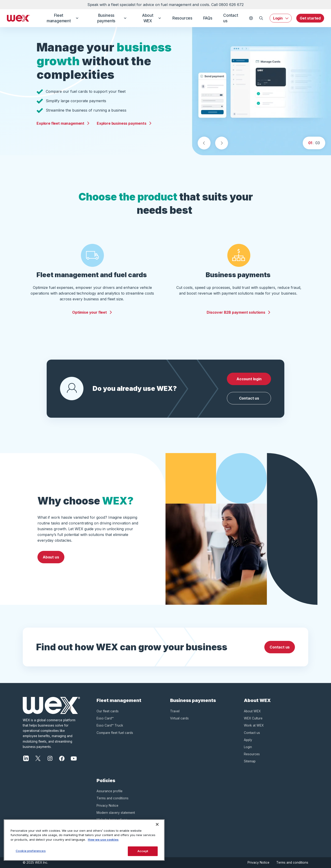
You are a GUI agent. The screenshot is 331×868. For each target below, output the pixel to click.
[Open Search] (261, 18)
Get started (310, 18)
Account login (249, 379)
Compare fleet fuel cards (115, 733)
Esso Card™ (105, 718)
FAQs (208, 18)
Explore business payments (124, 123)
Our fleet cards (108, 711)
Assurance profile (110, 791)
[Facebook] (62, 758)
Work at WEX (254, 725)
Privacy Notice (107, 806)
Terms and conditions (113, 798)
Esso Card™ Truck (110, 725)
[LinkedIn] (26, 758)
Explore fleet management (63, 123)
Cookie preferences (31, 851)
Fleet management (62, 18)
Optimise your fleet (92, 312)
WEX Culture (253, 718)
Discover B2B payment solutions (239, 312)
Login (278, 18)
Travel (175, 711)
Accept (143, 851)
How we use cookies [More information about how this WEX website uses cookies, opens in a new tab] (103, 840)
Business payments (112, 18)
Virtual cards (179, 718)
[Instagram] (50, 758)
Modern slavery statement (116, 813)
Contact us (231, 18)
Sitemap (250, 761)
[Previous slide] (204, 143)
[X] (38, 758)
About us (51, 557)
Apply (248, 740)
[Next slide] (222, 143)
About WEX (151, 18)
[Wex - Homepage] (18, 18)
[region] (84, 840)
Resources (182, 18)
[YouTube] (74, 758)
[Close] (157, 824)
